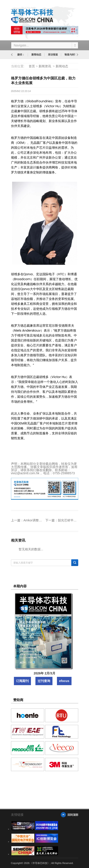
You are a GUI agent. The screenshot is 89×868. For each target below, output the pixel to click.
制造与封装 (71, 55)
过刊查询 (44, 681)
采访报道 (53, 55)
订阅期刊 (22, 681)
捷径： (21, 55)
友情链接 (17, 815)
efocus (64, 681)
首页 (32, 66)
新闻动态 (36, 55)
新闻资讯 (45, 66)
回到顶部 (73, 815)
